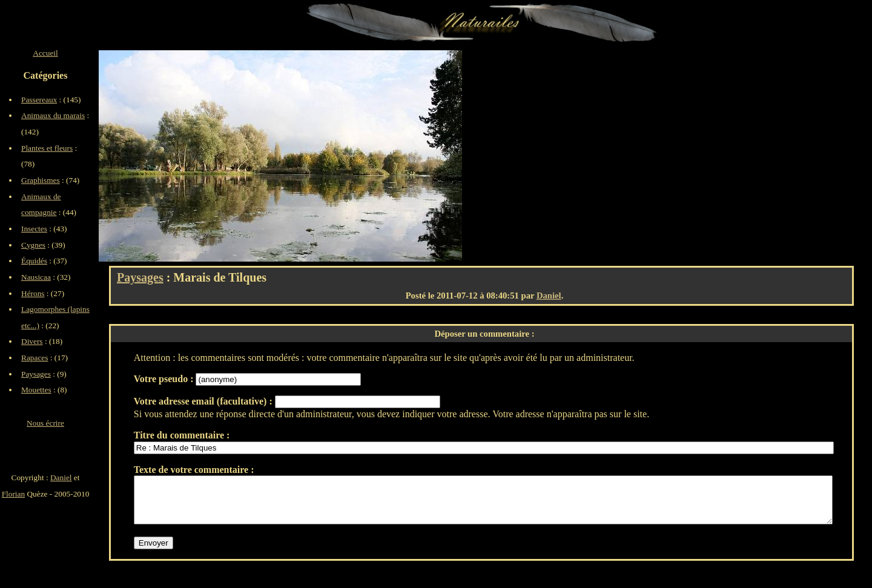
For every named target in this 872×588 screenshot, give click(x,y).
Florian (14, 494)
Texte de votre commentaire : (194, 470)
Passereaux (39, 100)
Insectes (34, 229)
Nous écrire (45, 423)
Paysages (140, 277)
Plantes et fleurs (47, 148)
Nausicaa (36, 277)
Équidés (34, 261)
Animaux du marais (53, 115)
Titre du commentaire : (182, 435)
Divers (32, 341)
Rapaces (35, 358)
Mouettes (36, 390)
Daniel (549, 296)
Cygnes (33, 245)
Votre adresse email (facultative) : (204, 401)
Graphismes (41, 180)
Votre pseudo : (165, 379)
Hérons (33, 293)
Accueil (45, 53)
